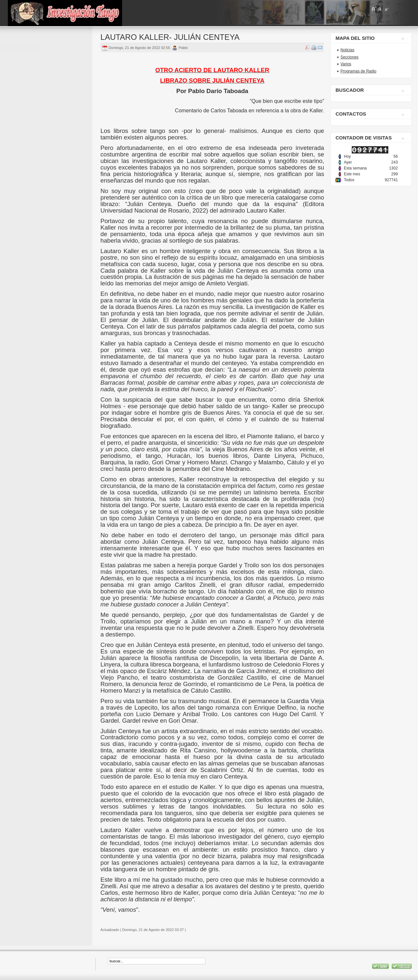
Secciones (349, 57)
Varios (346, 64)
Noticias (347, 50)
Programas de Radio (358, 71)
